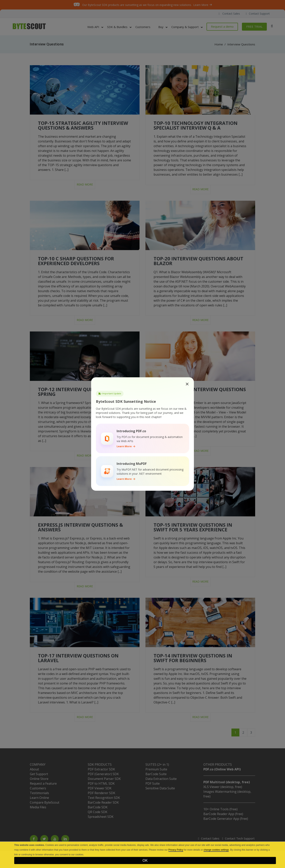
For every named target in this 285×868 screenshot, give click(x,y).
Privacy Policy (176, 850)
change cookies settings (216, 850)
